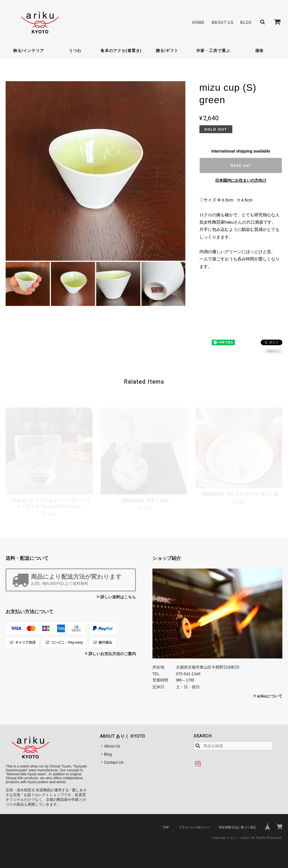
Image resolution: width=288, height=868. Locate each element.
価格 (259, 51)
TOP (166, 827)
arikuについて (270, 696)
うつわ (75, 51)
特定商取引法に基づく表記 (238, 827)
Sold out (241, 165)
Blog (246, 22)
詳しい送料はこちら (118, 597)
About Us (223, 22)
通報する (273, 351)
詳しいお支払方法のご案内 (112, 654)
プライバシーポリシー (194, 827)
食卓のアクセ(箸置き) (121, 51)
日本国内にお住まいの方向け (241, 180)
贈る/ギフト (167, 51)
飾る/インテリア (29, 51)
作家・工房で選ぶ (213, 51)
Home (199, 22)
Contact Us (114, 762)
